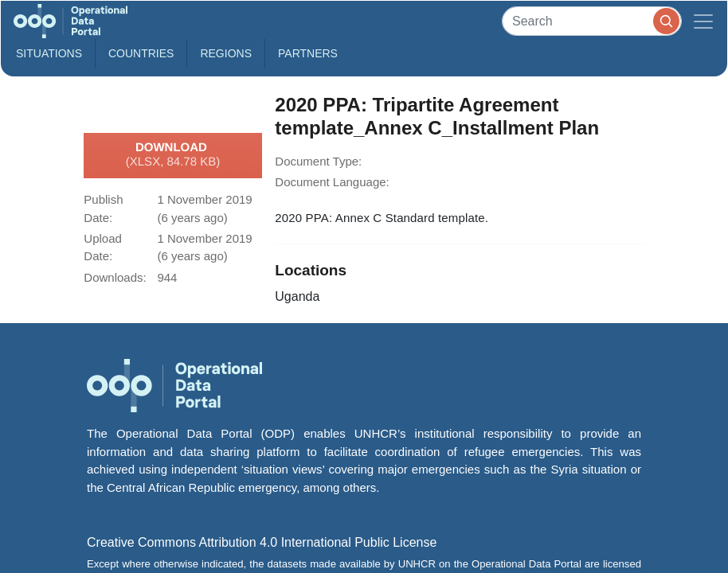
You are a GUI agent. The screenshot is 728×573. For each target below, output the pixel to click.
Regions (226, 53)
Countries (141, 53)
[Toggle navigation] (703, 21)
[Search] (592, 21)
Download (173, 155)
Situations (49, 53)
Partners (308, 53)
